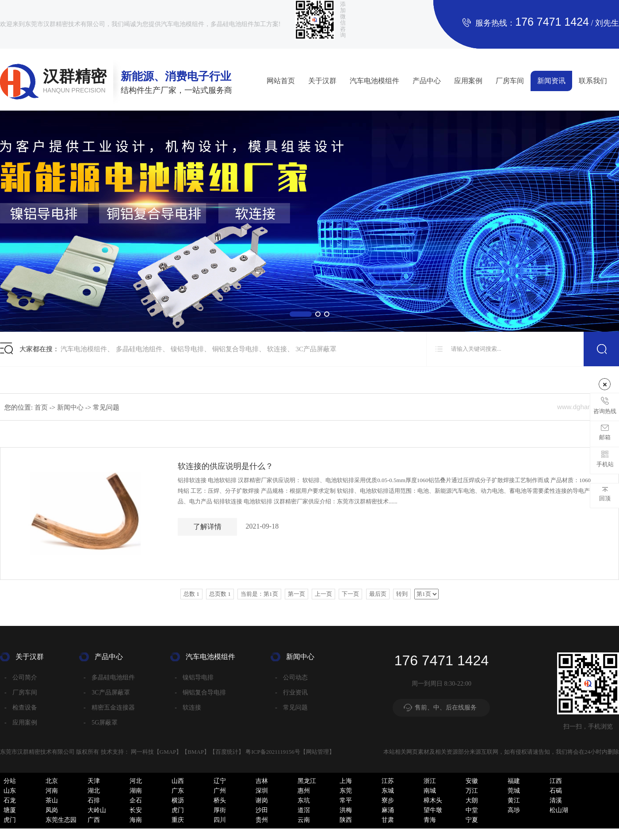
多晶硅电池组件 (139, 349)
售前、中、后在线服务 (446, 708)
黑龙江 (307, 781)
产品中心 (427, 81)
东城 (388, 791)
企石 (136, 800)
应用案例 (468, 81)
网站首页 (281, 81)
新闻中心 (71, 407)
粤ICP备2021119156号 (273, 752)
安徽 (472, 781)
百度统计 (227, 752)
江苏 (388, 781)
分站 (10, 781)
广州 (220, 791)
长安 (136, 810)
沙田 (262, 810)
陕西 (346, 820)
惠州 (304, 791)
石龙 (10, 800)
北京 (52, 781)
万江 (472, 791)
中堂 (472, 810)
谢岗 (262, 800)
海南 (136, 820)
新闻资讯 (551, 81)
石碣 (556, 791)
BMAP (196, 752)
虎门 (178, 810)
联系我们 (593, 81)
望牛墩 (433, 810)
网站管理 (317, 752)
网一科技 (142, 752)
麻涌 (388, 810)
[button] (301, 314)
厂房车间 (510, 81)
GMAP (168, 752)
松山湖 (559, 810)
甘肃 (388, 820)
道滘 (304, 810)
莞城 (514, 791)
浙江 (430, 781)
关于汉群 (322, 81)
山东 (10, 791)
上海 (346, 781)
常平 (346, 800)
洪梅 (346, 810)
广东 (178, 791)
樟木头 (433, 800)
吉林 (262, 781)
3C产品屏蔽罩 (316, 349)
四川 (220, 820)
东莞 (346, 791)
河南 (52, 791)
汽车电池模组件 (374, 81)
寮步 (388, 800)
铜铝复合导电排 (235, 349)
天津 (94, 781)
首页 (42, 407)
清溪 (556, 800)
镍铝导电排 (187, 349)
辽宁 (220, 781)
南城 (430, 791)
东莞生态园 (61, 820)
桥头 (220, 800)
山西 (178, 781)
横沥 (178, 800)
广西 (94, 820)
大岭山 (97, 810)
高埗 (514, 810)
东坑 (304, 800)
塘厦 (10, 810)
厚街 (220, 810)
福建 (514, 781)
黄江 (514, 800)
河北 (136, 781)
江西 (556, 781)
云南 (304, 820)
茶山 (52, 800)
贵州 (262, 820)
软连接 (277, 349)
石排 (94, 800)
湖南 (136, 791)
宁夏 (472, 820)
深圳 (262, 791)
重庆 (178, 820)
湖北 (94, 791)
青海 (430, 820)
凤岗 (52, 810)
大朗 (472, 800)
